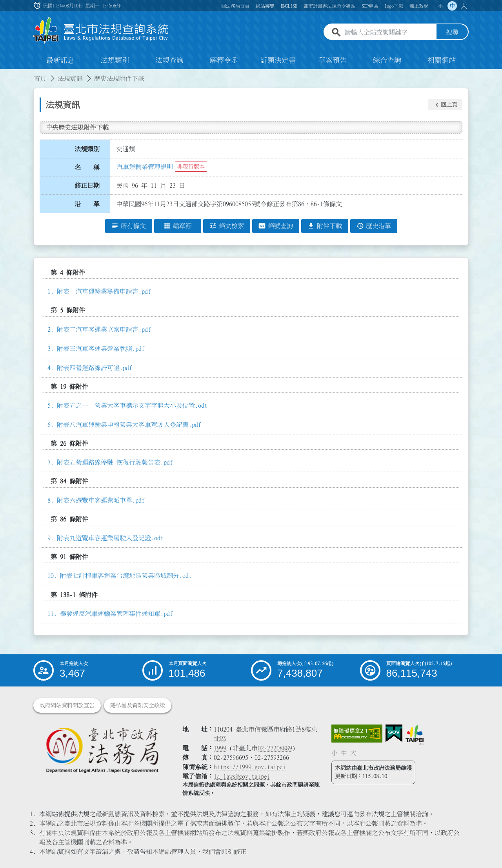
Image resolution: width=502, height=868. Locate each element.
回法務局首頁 (235, 6)
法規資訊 (70, 78)
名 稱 (87, 167)
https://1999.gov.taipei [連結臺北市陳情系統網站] (250, 767)
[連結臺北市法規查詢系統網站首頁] (101, 30)
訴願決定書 (278, 60)
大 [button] (464, 6)
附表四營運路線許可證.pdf (95, 368)
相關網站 (442, 60)
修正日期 (87, 185)
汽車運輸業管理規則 (145, 167)
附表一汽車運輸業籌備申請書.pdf (104, 291)
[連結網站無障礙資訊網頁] (357, 734)
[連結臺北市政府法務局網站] (102, 750)
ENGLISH (289, 6)
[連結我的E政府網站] (394, 734)
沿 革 (87, 204)
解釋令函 (224, 60)
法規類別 (115, 60)
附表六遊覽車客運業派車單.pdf (101, 500)
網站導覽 (265, 6)
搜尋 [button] (452, 33)
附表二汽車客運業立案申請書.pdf (104, 329)
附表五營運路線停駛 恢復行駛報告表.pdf (115, 462)
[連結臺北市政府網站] (415, 735)
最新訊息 (60, 60)
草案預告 (333, 60)
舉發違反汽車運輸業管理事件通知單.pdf (116, 614)
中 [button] (452, 6)
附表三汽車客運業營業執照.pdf (101, 349)
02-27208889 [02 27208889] (275, 748)
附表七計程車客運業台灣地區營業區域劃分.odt (126, 576)
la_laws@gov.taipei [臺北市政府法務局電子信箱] (242, 776)
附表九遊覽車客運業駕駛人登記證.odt (110, 538)
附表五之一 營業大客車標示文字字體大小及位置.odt (132, 405)
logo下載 (394, 6)
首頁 (40, 78)
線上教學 (419, 6)
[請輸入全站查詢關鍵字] (389, 33)
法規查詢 (169, 60)
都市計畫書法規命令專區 (329, 6)
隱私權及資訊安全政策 (138, 705)
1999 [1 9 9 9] (220, 748)
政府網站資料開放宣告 (67, 705)
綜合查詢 (387, 60)
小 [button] (440, 6)
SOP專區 (370, 6)
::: (5, 74)
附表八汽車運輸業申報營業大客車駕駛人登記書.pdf (129, 425)
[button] (445, 105)
